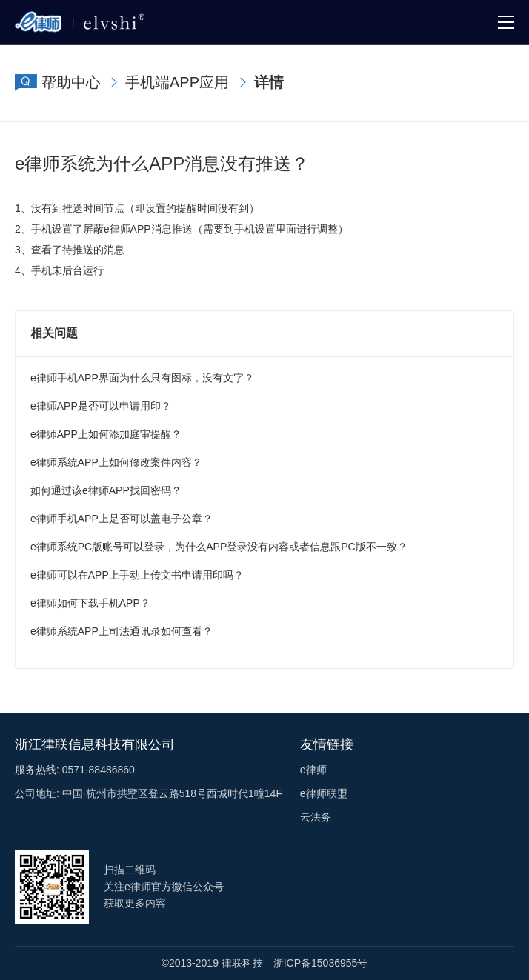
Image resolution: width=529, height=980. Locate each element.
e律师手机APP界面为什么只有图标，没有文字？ (142, 378)
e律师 (313, 770)
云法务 (316, 817)
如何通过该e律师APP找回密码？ (106, 490)
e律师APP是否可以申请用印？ (101, 406)
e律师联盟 (324, 793)
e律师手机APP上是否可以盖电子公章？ (122, 519)
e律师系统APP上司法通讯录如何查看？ (122, 631)
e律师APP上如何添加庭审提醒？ (106, 434)
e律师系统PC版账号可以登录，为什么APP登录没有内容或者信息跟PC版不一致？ (219, 547)
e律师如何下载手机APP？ (90, 603)
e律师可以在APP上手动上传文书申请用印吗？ (137, 575)
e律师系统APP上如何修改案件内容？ (116, 462)
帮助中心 (71, 82)
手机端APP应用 (177, 82)
